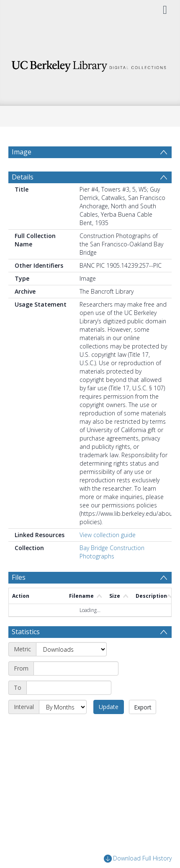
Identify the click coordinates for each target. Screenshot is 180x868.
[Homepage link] (90, 64)
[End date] (69, 688)
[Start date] (76, 668)
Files (19, 577)
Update (109, 707)
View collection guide (108, 535)
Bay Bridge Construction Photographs (112, 552)
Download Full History (138, 859)
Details (23, 177)
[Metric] (71, 649)
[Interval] (63, 707)
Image (22, 152)
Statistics (26, 632)
